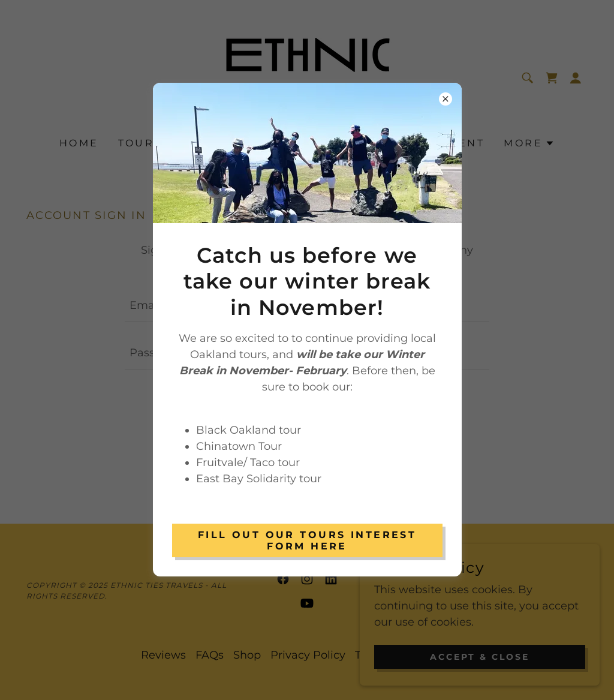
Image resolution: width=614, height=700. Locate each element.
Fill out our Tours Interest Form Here (307, 540)
